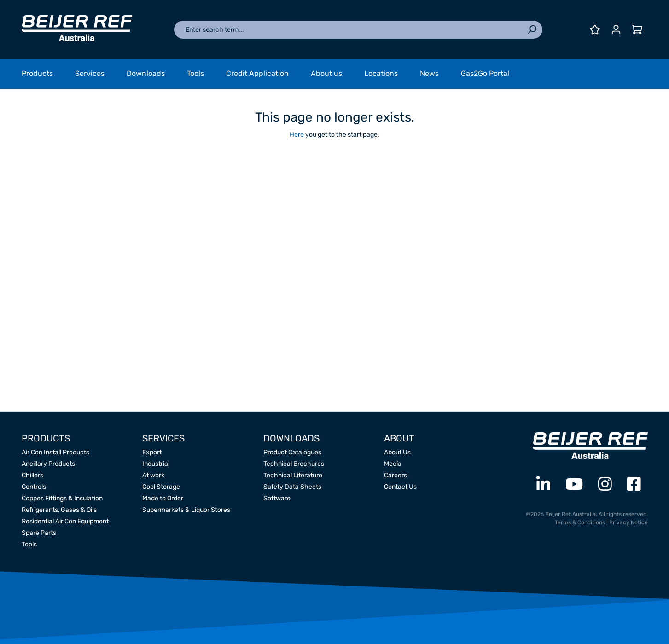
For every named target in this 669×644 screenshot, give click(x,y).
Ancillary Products (48, 464)
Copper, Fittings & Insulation (62, 498)
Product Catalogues (292, 452)
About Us (397, 452)
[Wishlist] (595, 30)
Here (297, 135)
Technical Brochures (294, 464)
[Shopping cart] (637, 30)
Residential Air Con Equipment (65, 521)
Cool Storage (161, 487)
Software (277, 498)
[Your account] (616, 30)
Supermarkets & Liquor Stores (186, 510)
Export (152, 452)
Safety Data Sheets (292, 487)
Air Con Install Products (55, 452)
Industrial (156, 464)
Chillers (32, 475)
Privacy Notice (628, 522)
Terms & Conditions (580, 522)
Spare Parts (39, 533)
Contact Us (400, 487)
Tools (29, 544)
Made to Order (163, 498)
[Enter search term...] (348, 30)
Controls (34, 487)
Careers (396, 475)
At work (153, 475)
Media (393, 464)
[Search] (532, 30)
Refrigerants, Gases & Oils (59, 510)
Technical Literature (293, 475)
